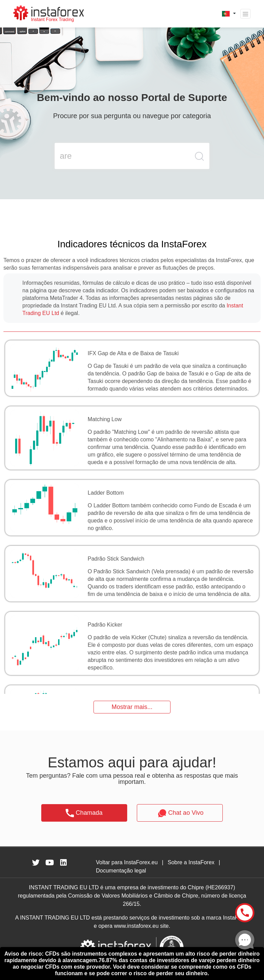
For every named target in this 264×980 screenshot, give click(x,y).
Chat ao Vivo (180, 813)
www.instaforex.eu (136, 926)
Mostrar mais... (132, 707)
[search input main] (123, 156)
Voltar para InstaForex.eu (127, 862)
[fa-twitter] (36, 863)
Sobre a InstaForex (191, 862)
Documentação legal (121, 871)
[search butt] (200, 160)
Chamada (84, 813)
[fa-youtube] (49, 863)
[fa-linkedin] (63, 863)
